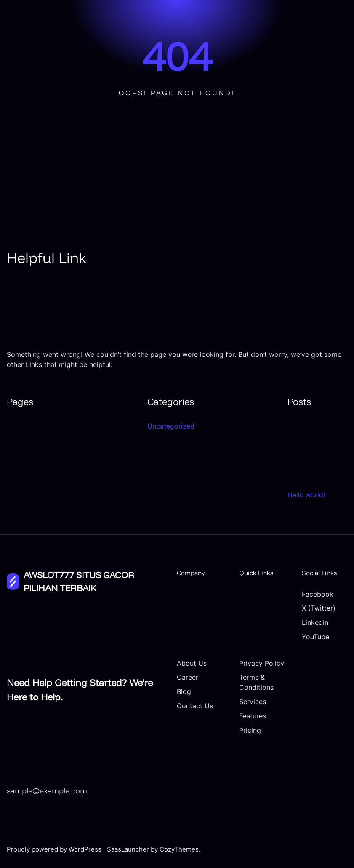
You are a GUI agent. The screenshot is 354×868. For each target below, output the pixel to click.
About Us (192, 663)
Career (188, 677)
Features (253, 716)
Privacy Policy (262, 663)
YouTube (315, 637)
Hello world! (306, 495)
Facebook (318, 594)
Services (253, 702)
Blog (184, 692)
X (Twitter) (319, 608)
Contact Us (195, 706)
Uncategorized (171, 426)
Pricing (250, 730)
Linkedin (315, 623)
